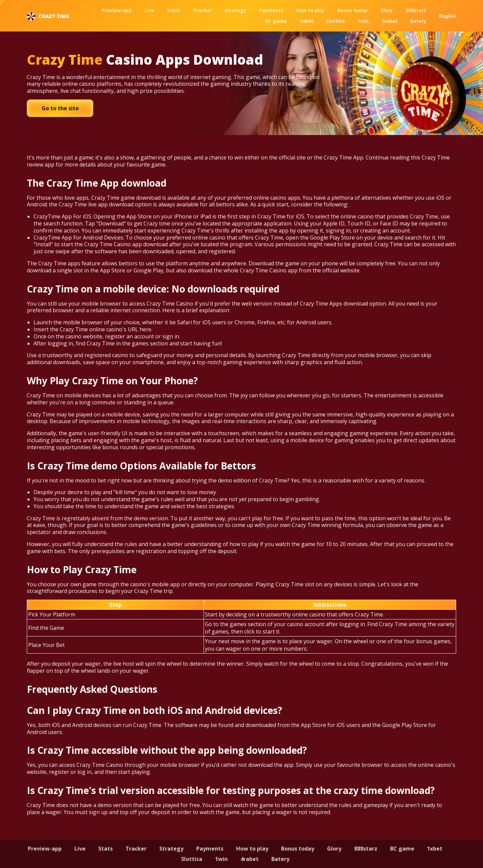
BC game (276, 21)
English (448, 16)
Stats (174, 10)
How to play (310, 10)
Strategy (235, 10)
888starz (416, 10)
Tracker (202, 10)
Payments (271, 10)
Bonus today (353, 10)
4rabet (389, 21)
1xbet (306, 21)
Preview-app (117, 10)
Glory (387, 10)
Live (149, 10)
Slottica (335, 21)
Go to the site (60, 108)
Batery (418, 21)
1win (363, 21)
